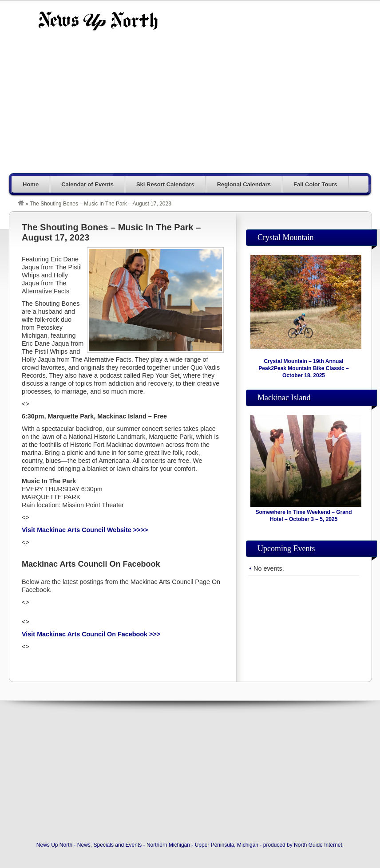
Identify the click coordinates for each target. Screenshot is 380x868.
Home (31, 184)
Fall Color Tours (315, 184)
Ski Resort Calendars (165, 184)
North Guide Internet (318, 845)
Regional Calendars (244, 184)
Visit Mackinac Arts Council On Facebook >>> (91, 634)
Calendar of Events (87, 184)
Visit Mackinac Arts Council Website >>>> (85, 530)
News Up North (98, 21)
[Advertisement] (233, 107)
